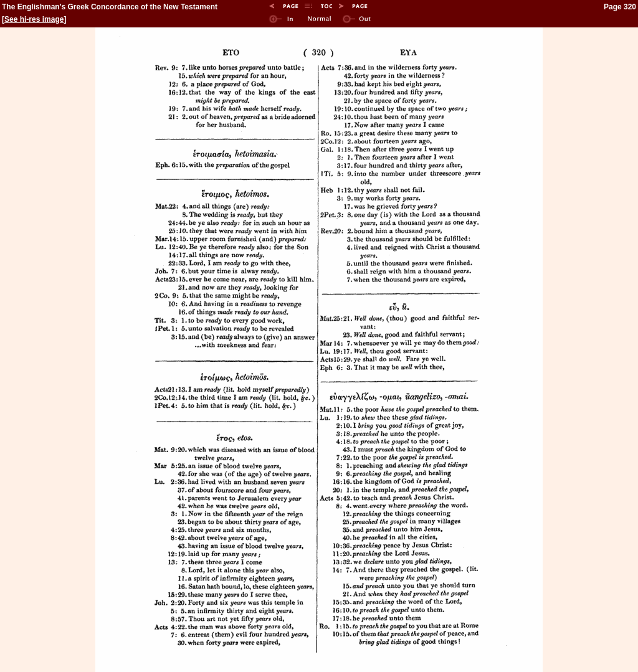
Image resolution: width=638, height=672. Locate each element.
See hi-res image (34, 19)
